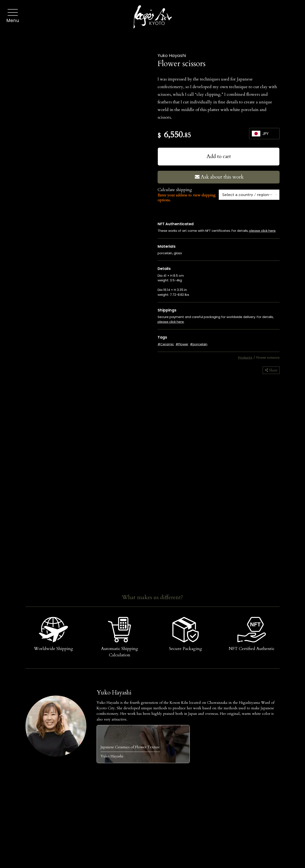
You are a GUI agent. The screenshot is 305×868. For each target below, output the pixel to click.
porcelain (200, 344)
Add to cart (219, 156)
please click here (262, 231)
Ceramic (167, 344)
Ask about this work (219, 177)
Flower (183, 344)
